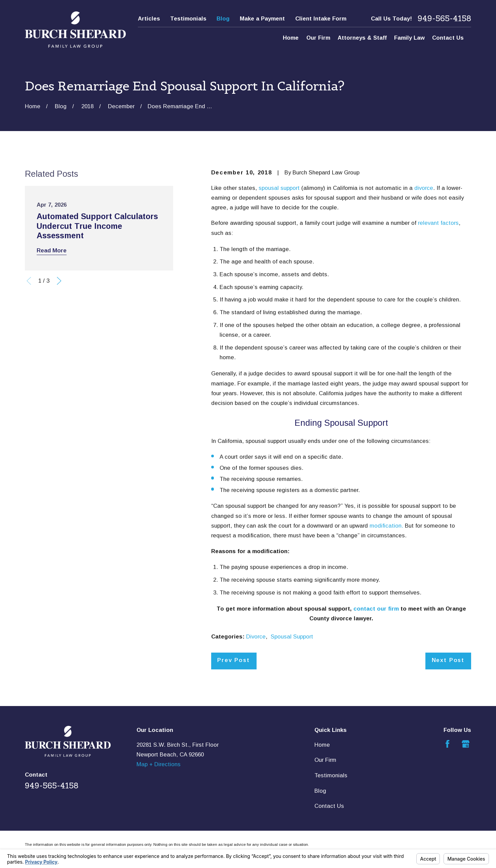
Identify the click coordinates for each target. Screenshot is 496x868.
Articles (149, 19)
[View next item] (59, 281)
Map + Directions (159, 764)
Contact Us (329, 806)
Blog (223, 19)
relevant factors (438, 223)
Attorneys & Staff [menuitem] (362, 38)
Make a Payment (262, 19)
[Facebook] (447, 744)
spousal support (279, 188)
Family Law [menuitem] (409, 38)
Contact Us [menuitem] (448, 38)
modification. (386, 526)
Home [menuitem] (291, 38)
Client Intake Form (321, 19)
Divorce (256, 637)
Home (322, 745)
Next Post (448, 660)
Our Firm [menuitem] (318, 38)
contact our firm (376, 609)
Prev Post (234, 660)
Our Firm (325, 760)
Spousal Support (292, 637)
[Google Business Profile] (466, 744)
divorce (424, 188)
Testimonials (188, 19)
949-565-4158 (444, 18)
